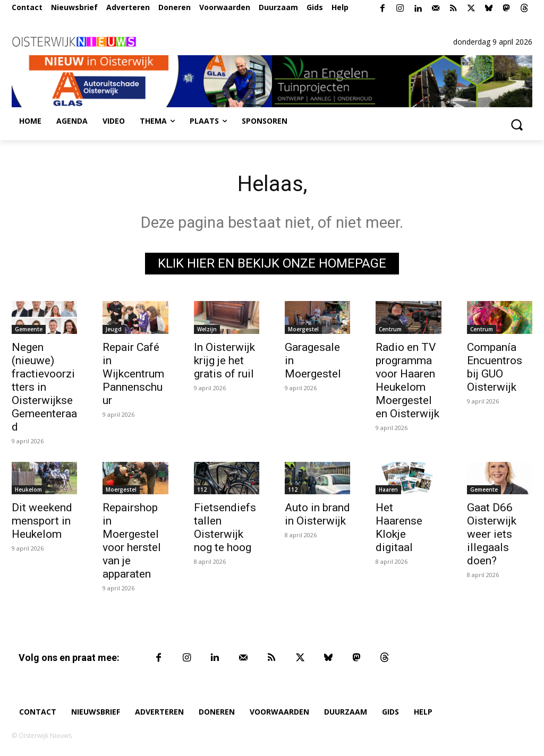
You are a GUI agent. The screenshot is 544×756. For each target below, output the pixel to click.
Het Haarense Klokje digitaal (399, 527)
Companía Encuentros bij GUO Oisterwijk (495, 367)
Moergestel (303, 329)
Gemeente (29, 329)
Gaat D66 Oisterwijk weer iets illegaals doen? (492, 534)
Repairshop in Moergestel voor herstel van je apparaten (132, 541)
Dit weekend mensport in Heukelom (42, 521)
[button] (516, 124)
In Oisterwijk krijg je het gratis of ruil (224, 360)
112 (202, 489)
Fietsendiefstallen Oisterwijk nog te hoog (225, 527)
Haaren (388, 489)
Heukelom (28, 489)
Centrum (390, 329)
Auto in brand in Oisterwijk (317, 514)
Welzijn (207, 329)
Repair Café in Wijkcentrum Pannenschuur (133, 374)
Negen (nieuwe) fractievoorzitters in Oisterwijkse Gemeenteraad (44, 387)
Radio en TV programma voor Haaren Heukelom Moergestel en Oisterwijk (407, 380)
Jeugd (114, 329)
